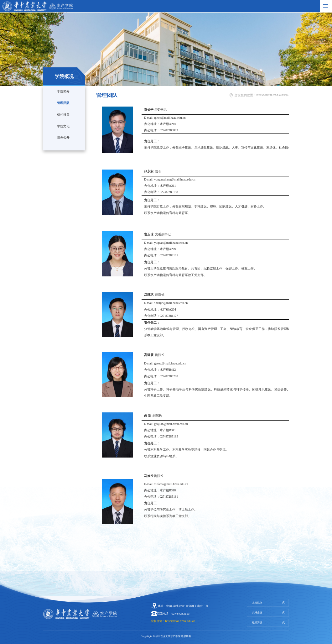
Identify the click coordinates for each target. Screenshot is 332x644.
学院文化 (63, 136)
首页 (253, 95)
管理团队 (63, 107)
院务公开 (63, 150)
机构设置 (63, 121)
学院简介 (63, 92)
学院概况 (266, 95)
